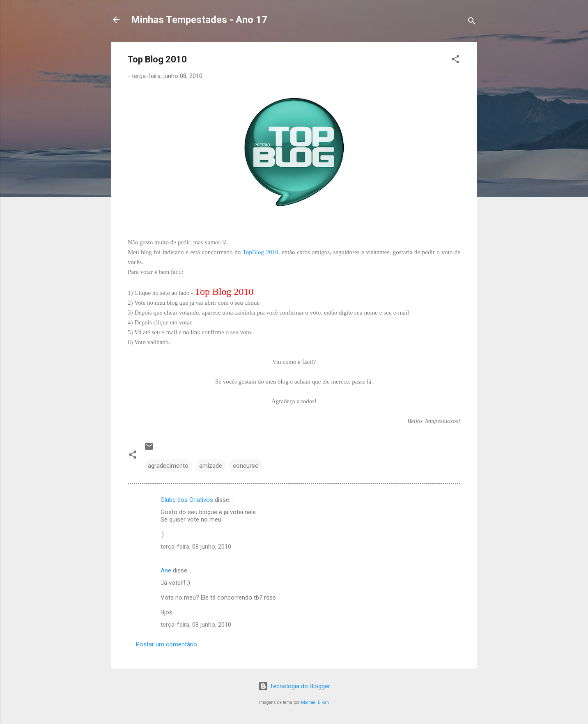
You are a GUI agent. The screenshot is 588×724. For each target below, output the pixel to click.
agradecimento (168, 466)
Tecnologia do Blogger (294, 686)
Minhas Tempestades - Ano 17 (199, 20)
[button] (455, 61)
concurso (246, 466)
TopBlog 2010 (261, 252)
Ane (166, 570)
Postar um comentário (167, 644)
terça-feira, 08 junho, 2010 (196, 547)
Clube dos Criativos (187, 500)
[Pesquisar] (472, 22)
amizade (211, 466)
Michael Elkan (315, 702)
